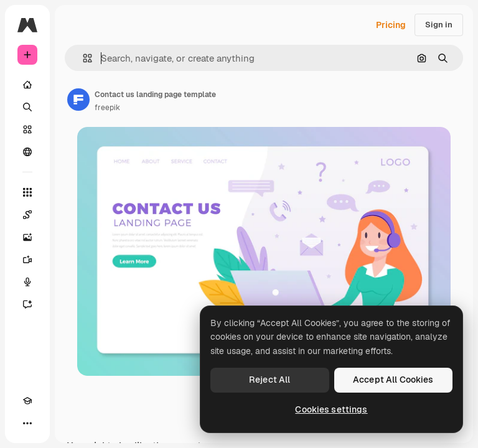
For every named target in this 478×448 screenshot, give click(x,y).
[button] (82, 58)
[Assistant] (27, 304)
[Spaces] (27, 215)
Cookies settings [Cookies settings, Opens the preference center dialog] (331, 409)
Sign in (439, 25)
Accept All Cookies (393, 380)
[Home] (27, 85)
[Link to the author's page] (78, 100)
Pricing (391, 25)
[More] (27, 423)
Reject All (269, 380)
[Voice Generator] (27, 282)
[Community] (27, 152)
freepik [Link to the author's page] (107, 108)
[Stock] (27, 129)
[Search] (27, 107)
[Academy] (27, 401)
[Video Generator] (27, 259)
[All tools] (27, 192)
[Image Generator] (27, 237)
